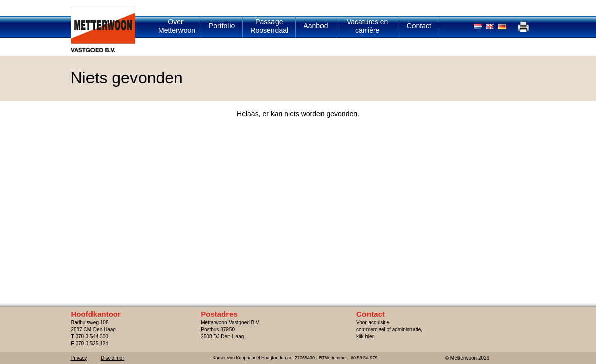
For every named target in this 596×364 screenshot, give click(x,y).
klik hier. (365, 336)
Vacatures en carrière (367, 26)
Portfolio (222, 26)
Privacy (79, 358)
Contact (419, 26)
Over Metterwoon (177, 26)
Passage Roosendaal (269, 26)
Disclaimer (112, 358)
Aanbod (315, 26)
